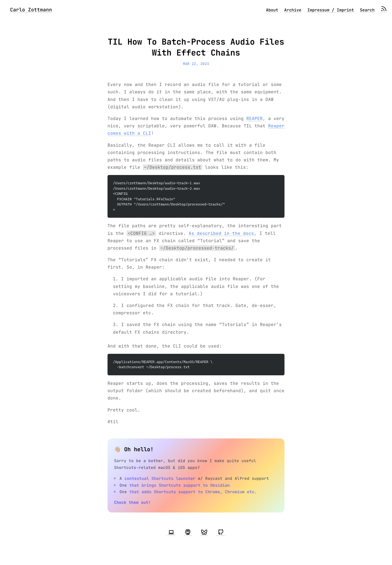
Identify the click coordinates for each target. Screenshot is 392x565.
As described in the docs (221, 233)
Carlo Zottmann (31, 10)
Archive (293, 10)
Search (367, 10)
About (272, 10)
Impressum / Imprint (331, 10)
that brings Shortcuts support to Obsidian (180, 485)
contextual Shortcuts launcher (160, 478)
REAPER (255, 119)
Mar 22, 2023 (196, 64)
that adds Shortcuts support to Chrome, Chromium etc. (193, 492)
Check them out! (132, 502)
